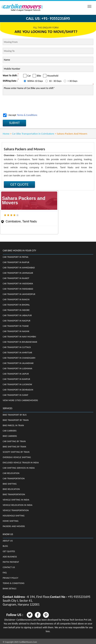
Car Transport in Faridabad (18, 289)
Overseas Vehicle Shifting (17, 457)
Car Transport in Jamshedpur (19, 294)
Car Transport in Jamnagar (18, 273)
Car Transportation (14, 479)
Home (6, 134)
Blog (5, 546)
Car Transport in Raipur (16, 262)
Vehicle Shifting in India (16, 500)
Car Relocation (11, 473)
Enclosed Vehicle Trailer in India (21, 463)
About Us (8, 541)
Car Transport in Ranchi (16, 299)
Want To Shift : (10, 76)
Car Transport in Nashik (16, 331)
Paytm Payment (11, 562)
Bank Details (10, 589)
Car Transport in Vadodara (18, 284)
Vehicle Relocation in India (18, 505)
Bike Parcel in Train (13, 425)
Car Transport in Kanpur (16, 379)
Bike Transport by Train (16, 420)
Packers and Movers (14, 526)
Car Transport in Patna (16, 257)
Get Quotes (9, 551)
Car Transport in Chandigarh (19, 358)
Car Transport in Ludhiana (17, 368)
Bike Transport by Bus (15, 415)
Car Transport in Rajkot (16, 278)
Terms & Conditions (27, 115)
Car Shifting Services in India (19, 468)
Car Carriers (10, 431)
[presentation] (30, 104)
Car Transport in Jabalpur (17, 315)
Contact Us (9, 567)
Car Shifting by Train (14, 441)
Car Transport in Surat (15, 395)
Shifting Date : (10, 81)
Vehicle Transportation (16, 510)
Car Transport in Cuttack (17, 347)
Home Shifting (11, 521)
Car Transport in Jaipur (16, 374)
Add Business (10, 557)
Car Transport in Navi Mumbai (19, 337)
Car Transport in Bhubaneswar (20, 342)
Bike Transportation (14, 494)
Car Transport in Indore (16, 310)
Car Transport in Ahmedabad (19, 268)
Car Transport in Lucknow (17, 384)
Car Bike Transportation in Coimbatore (33, 134)
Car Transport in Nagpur (17, 321)
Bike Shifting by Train (14, 447)
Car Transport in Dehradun (18, 390)
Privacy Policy (10, 578)
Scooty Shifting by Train (16, 452)
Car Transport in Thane (16, 326)
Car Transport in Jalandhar (18, 363)
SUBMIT (14, 123)
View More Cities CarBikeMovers (20, 400)
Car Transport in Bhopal (16, 305)
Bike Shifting (10, 484)
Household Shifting (14, 516)
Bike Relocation (11, 489)
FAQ (5, 573)
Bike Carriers (10, 436)
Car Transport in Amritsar (17, 353)
